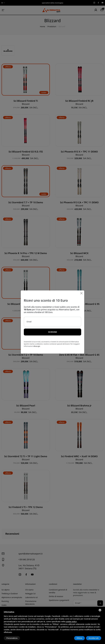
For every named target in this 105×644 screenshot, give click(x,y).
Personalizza (12, 638)
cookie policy (71, 621)
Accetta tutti (94, 638)
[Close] (81, 293)
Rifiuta (79, 638)
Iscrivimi (52, 332)
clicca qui (37, 346)
